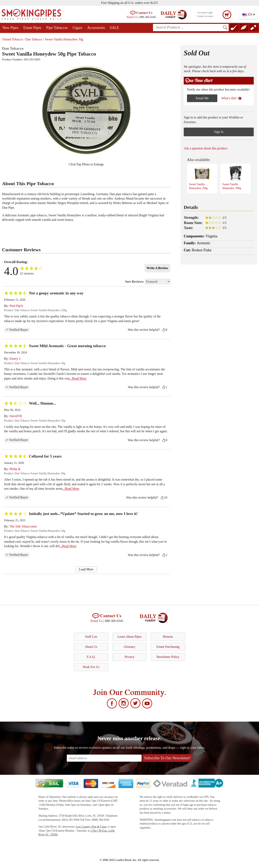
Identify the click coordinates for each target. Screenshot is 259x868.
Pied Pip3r (16, 306)
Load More (86, 569)
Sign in (219, 132)
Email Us (132, 17)
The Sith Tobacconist (23, 526)
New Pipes (10, 28)
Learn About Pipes (129, 637)
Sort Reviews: (148, 282)
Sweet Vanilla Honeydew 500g (233, 178)
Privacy (130, 657)
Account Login (205, 13)
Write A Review (157, 268)
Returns (168, 637)
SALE (115, 28)
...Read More (78, 378)
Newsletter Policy (168, 657)
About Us (91, 647)
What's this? (231, 98)
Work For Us (91, 667)
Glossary (130, 647)
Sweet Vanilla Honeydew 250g (199, 178)
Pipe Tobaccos (57, 28)
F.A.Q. (91, 657)
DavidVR (16, 416)
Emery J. (15, 359)
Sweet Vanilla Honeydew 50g (64, 39)
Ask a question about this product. (206, 148)
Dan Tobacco (34, 39)
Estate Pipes (32, 28)
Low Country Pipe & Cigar (91, 827)
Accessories (96, 28)
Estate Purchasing (168, 647)
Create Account (205, 16)
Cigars (77, 28)
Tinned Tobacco (12, 39)
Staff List (91, 637)
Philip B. (15, 469)
